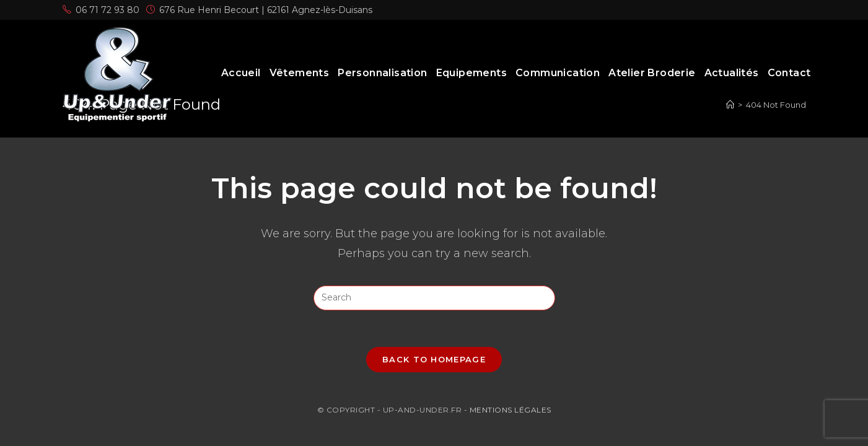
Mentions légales (511, 410)
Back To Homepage (434, 360)
